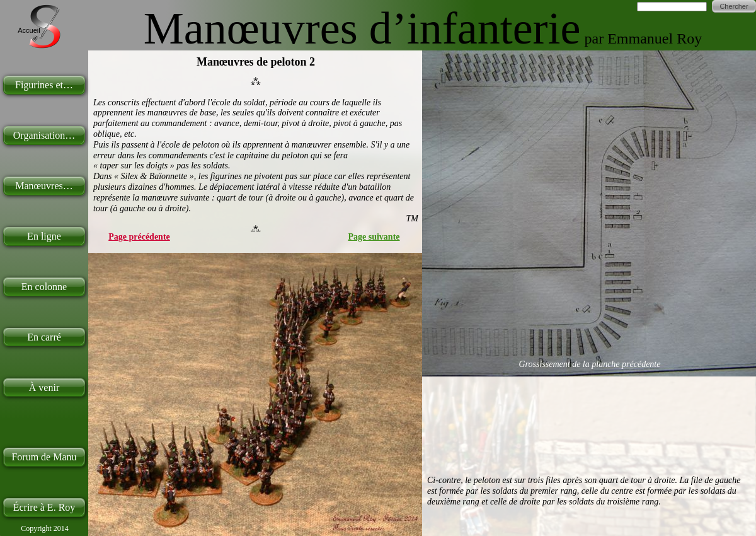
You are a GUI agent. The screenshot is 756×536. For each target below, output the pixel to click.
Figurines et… (44, 85)
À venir (44, 387)
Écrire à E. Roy (44, 507)
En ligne (44, 236)
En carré (44, 337)
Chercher (734, 6)
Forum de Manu (44, 457)
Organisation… (44, 135)
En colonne (44, 287)
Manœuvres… (44, 186)
